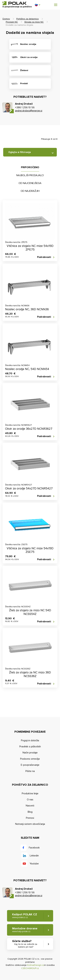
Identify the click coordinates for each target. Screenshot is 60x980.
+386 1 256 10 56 (25, 107)
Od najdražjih (30, 191)
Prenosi (30, 818)
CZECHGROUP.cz (30, 968)
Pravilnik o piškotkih (30, 747)
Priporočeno (30, 167)
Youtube (34, 864)
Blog (30, 812)
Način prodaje (30, 753)
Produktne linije (30, 793)
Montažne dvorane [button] (25, 930)
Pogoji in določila (30, 740)
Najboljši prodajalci (30, 175)
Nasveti (30, 806)
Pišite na (30, 771)
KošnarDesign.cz (36, 965)
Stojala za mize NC (34, 22)
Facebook (34, 848)
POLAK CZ (15, 3)
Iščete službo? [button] (26, 944)
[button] (37, 5)
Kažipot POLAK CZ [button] (25, 916)
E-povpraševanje (30, 765)
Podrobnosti (44, 257)
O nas (30, 800)
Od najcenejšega (30, 183)
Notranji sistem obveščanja (30, 824)
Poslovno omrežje (30, 759)
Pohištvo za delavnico (28, 19)
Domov (6, 19)
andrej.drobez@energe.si (29, 111)
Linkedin (34, 856)
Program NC (12, 22)
